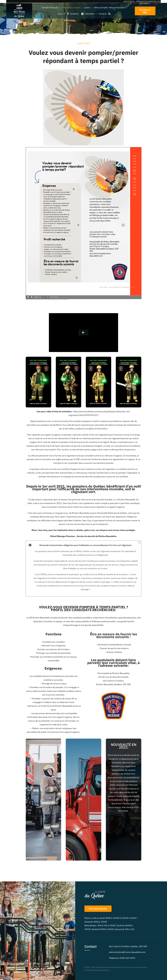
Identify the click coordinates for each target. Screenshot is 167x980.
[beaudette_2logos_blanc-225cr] (19, 4)
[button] (109, 14)
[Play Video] (84, 333)
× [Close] (140, 542)
